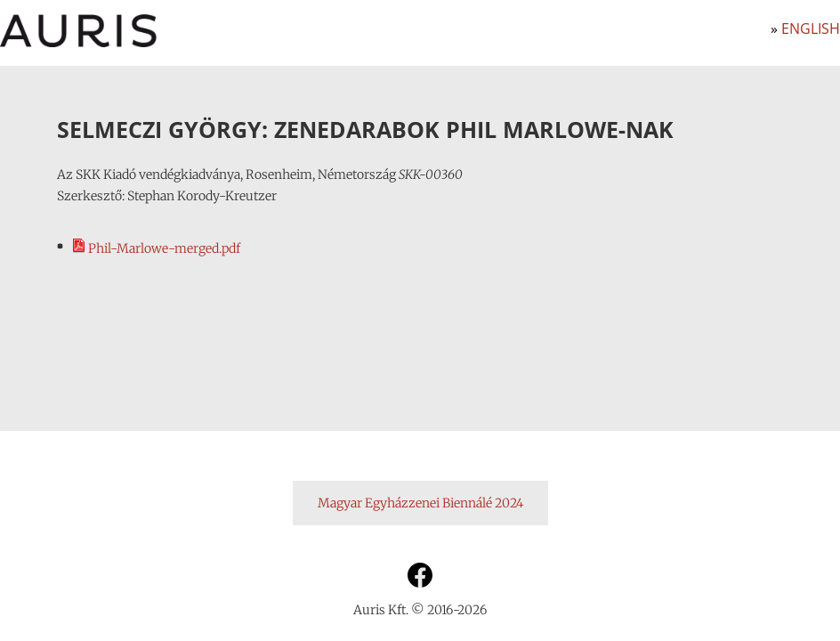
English (811, 28)
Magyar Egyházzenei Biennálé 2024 (420, 503)
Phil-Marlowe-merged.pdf (156, 248)
